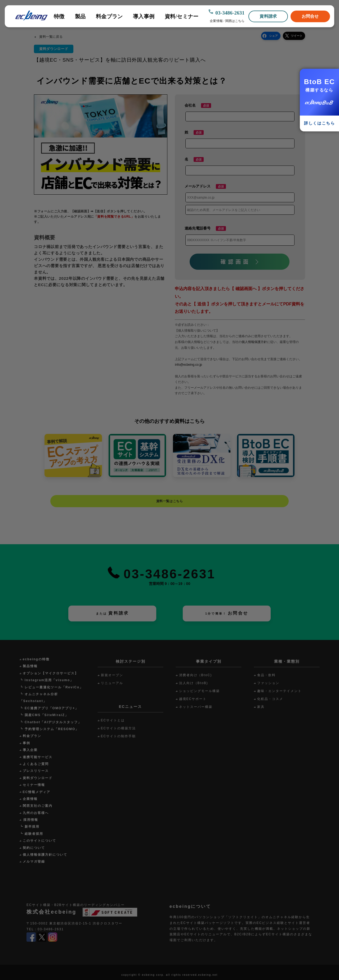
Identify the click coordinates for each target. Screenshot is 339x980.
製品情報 (30, 666)
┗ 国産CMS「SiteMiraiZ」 (44, 715)
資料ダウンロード (38, 778)
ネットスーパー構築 (196, 707)
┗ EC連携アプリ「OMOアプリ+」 (49, 708)
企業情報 (216, 21)
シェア (273, 36)
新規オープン (112, 675)
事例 (26, 743)
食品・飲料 (266, 675)
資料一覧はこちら (170, 501)
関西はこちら (235, 21)
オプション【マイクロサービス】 (51, 673)
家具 (261, 707)
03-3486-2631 (230, 13)
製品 (80, 16)
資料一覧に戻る (51, 37)
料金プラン (109, 16)
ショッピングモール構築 (199, 691)
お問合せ (310, 16)
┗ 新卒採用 (30, 827)
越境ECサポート (193, 699)
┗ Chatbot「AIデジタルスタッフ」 (51, 722)
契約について (34, 848)
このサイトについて (39, 841)
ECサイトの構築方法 (119, 728)
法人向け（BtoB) (194, 683)
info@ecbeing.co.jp (188, 365)
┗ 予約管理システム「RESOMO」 (49, 729)
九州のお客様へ (36, 813)
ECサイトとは (113, 720)
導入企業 (30, 750)
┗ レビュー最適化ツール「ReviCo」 (52, 687)
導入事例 (144, 16)
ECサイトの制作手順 (119, 736)
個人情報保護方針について (45, 855)
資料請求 (268, 16)
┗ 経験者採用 (31, 834)
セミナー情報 (34, 785)
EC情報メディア (37, 792)
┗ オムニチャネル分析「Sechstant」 (39, 698)
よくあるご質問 (36, 764)
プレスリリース (36, 771)
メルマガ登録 (34, 862)
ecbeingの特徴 (36, 659)
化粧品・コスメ (270, 699)
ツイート (297, 36)
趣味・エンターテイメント (279, 691)
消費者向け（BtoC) (196, 675)
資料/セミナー (182, 16)
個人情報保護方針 (254, 342)
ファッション (268, 683)
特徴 (59, 16)
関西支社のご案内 (38, 806)
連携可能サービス (38, 757)
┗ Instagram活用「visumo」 (47, 680)
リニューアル (112, 683)
